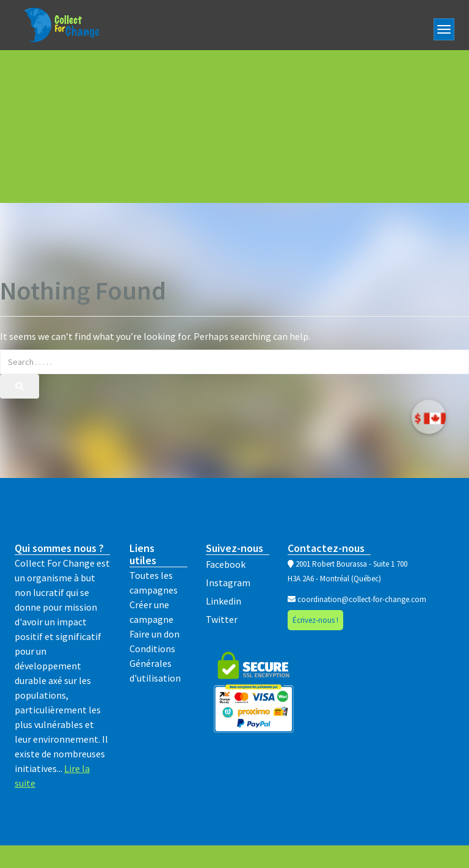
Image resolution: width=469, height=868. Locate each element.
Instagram (228, 583)
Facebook (226, 564)
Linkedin (224, 601)
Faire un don (155, 634)
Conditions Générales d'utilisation (155, 663)
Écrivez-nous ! (315, 620)
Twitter (222, 619)
